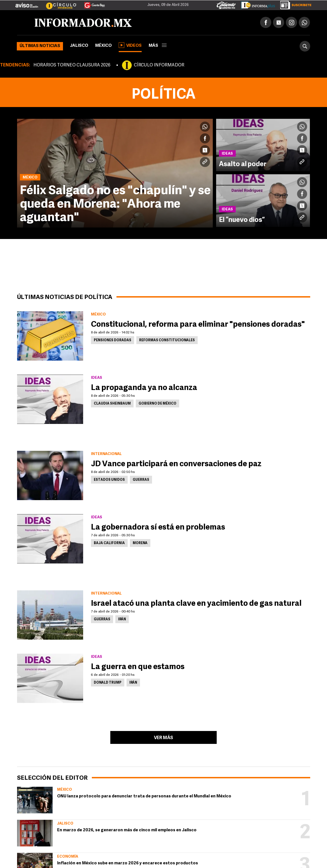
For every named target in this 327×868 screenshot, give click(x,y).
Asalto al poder (243, 164)
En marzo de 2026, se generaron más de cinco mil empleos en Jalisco (127, 830)
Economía (68, 857)
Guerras (141, 480)
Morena (140, 543)
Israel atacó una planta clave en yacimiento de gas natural (196, 604)
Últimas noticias (40, 46)
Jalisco (79, 46)
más (158, 46)
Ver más (163, 738)
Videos (130, 45)
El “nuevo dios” (242, 220)
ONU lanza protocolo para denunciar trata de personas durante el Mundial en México (144, 796)
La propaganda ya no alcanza (144, 388)
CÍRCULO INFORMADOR (159, 65)
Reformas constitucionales (167, 340)
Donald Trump (108, 683)
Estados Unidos (109, 480)
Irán (122, 619)
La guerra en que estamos (138, 667)
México (103, 46)
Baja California (109, 543)
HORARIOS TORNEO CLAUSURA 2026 (72, 65)
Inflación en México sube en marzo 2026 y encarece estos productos (128, 863)
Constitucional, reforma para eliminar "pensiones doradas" (198, 325)
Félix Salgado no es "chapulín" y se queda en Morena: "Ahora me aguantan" (115, 205)
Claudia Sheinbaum (112, 404)
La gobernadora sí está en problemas (158, 528)
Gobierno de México (157, 404)
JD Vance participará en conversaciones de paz (176, 464)
